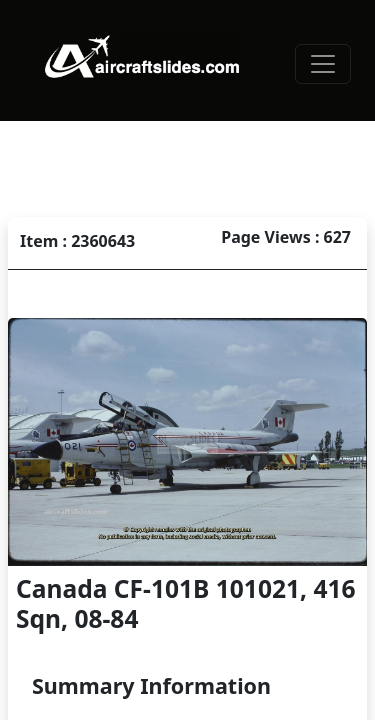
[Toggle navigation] (323, 64)
